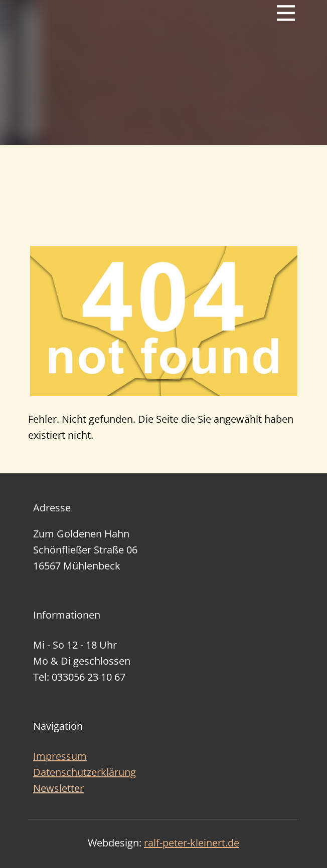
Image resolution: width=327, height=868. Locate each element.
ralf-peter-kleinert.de (192, 843)
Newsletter (58, 788)
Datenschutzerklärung (85, 772)
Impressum (60, 756)
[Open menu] (286, 13)
